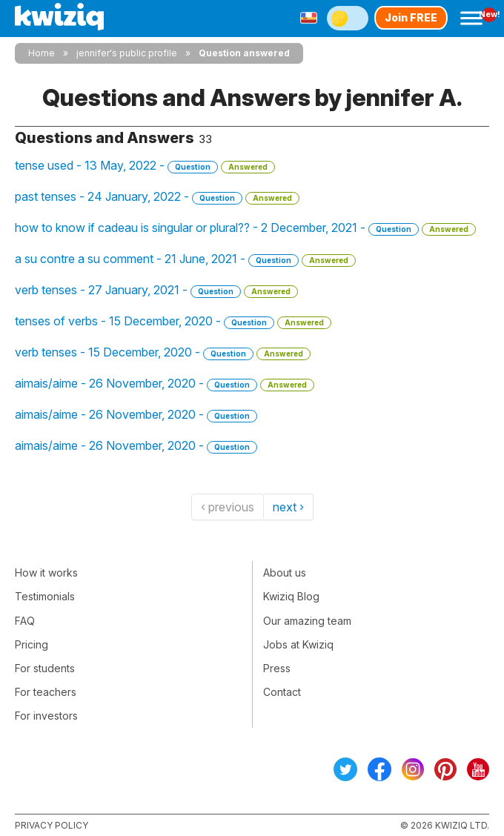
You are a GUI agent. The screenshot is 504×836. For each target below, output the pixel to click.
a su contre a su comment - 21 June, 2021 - (185, 259)
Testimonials (45, 596)
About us (285, 573)
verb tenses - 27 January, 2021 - (156, 290)
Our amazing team (307, 621)
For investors (46, 716)
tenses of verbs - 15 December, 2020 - (173, 321)
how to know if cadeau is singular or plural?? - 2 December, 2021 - (245, 228)
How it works (46, 573)
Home (42, 53)
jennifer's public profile (127, 53)
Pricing (31, 644)
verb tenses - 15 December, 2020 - (163, 352)
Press (277, 668)
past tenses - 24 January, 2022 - (157, 197)
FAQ (25, 621)
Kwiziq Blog (291, 596)
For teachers (46, 692)
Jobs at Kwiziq (298, 644)
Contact (282, 692)
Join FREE (411, 17)
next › (288, 507)
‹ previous (228, 507)
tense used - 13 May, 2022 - (145, 166)
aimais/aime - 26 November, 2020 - (165, 384)
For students (45, 668)
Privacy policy (52, 825)
